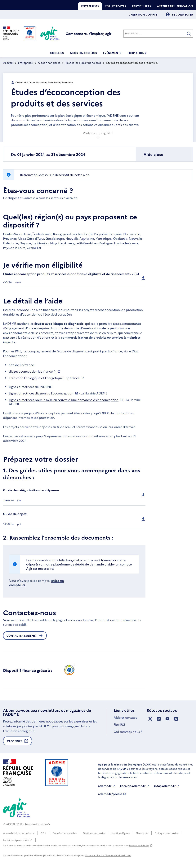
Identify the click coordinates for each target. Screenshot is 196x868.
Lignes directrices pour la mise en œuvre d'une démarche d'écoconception (64, 400)
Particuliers (141, 6)
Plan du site (142, 833)
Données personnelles (65, 833)
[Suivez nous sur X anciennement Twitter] (150, 719)
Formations (137, 53)
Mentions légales (120, 833)
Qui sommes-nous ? (128, 732)
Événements (112, 53)
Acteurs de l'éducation (175, 6)
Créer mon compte (143, 14)
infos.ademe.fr (167, 786)
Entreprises (90, 6)
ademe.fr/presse (112, 794)
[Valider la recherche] (189, 34)
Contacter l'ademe (25, 636)
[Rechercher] (158, 34)
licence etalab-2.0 (141, 845)
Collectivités (115, 6)
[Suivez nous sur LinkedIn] (159, 719)
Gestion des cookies (94, 833)
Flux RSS (120, 724)
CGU (43, 833)
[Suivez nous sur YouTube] (167, 719)
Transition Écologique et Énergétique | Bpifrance (44, 378)
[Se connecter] (182, 14)
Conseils (57, 53)
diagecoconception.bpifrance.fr (32, 371)
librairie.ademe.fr (135, 786)
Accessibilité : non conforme (19, 833)
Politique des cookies (166, 833)
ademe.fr (107, 786)
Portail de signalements (18, 840)
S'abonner (18, 742)
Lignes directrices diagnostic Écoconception (41, 393)
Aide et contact (125, 717)
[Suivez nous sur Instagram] (176, 719)
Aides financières (83, 53)
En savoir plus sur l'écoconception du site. (108, 855)
